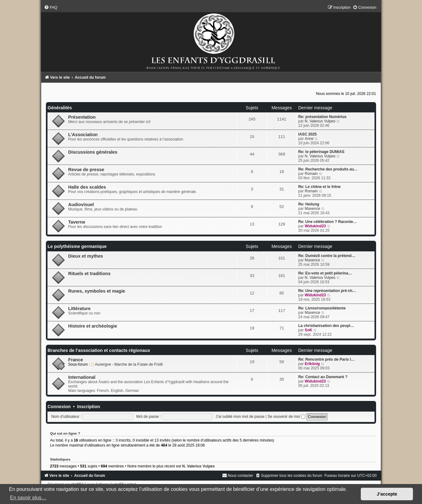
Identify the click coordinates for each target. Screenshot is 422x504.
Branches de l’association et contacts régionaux (99, 350)
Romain (311, 174)
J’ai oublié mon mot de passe (240, 417)
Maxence (313, 209)
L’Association (83, 135)
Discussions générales (93, 152)
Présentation (82, 117)
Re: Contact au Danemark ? (323, 377)
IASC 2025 (308, 134)
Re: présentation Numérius (323, 117)
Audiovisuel (81, 205)
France (76, 360)
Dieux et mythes (85, 256)
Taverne (77, 222)
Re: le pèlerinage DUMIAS (321, 152)
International (82, 377)
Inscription (89, 407)
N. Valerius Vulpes (320, 121)
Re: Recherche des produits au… (328, 169)
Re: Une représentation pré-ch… (327, 291)
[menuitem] (51, 7)
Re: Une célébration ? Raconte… (328, 222)
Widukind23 (315, 226)
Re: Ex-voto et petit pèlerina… (325, 273)
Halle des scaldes (87, 187)
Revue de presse (86, 170)
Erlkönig (312, 364)
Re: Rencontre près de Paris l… (327, 359)
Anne (309, 139)
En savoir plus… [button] (28, 498)
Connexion (59, 407)
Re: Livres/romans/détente (322, 308)
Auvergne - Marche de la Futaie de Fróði (127, 364)
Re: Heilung (309, 204)
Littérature (79, 309)
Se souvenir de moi (286, 417)
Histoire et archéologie (93, 326)
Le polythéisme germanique (77, 246)
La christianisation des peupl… (326, 326)
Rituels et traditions (89, 274)
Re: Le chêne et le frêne (320, 187)
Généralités (60, 108)
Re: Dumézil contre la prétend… (327, 256)
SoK (309, 330)
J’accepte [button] (387, 494)
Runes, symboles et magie (97, 291)
